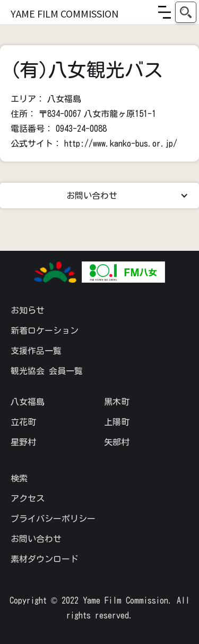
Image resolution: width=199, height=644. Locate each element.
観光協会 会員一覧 (47, 371)
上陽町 (117, 422)
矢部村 (117, 442)
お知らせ (28, 310)
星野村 (23, 442)
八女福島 (28, 402)
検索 (19, 478)
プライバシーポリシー (53, 519)
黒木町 (117, 402)
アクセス (28, 498)
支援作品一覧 (36, 351)
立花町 (23, 422)
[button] (165, 12)
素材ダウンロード (45, 559)
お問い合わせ (36, 539)
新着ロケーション (45, 331)
